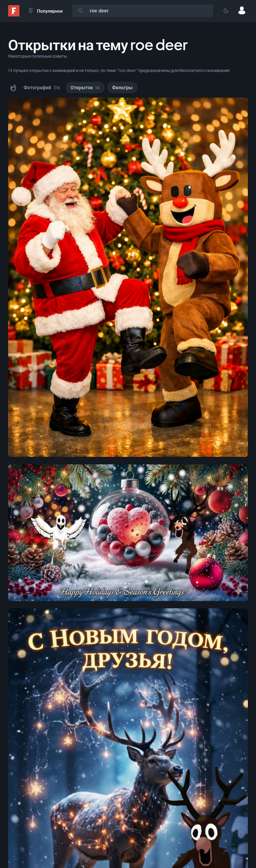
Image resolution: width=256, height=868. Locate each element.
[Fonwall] (14, 15)
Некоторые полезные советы (38, 56)
